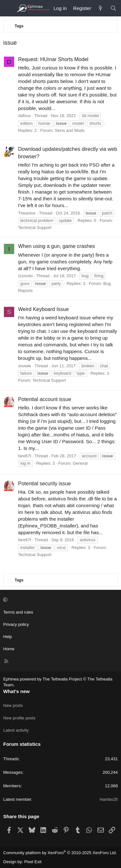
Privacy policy (16, 624)
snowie (25, 366)
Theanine (27, 213)
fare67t (25, 456)
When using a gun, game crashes (56, 246)
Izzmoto (25, 276)
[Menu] (8, 8)
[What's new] (101, 8)
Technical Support (35, 228)
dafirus (24, 116)
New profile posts (19, 718)
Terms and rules (18, 612)
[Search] (113, 8)
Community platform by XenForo (60, 853)
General (80, 463)
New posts (13, 705)
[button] (60, 600)
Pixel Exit (33, 862)
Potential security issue (45, 484)
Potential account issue (45, 399)
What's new (16, 691)
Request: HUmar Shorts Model (53, 59)
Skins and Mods (70, 130)
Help (8, 637)
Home (9, 649)
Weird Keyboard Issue (43, 309)
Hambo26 (109, 799)
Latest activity (16, 730)
